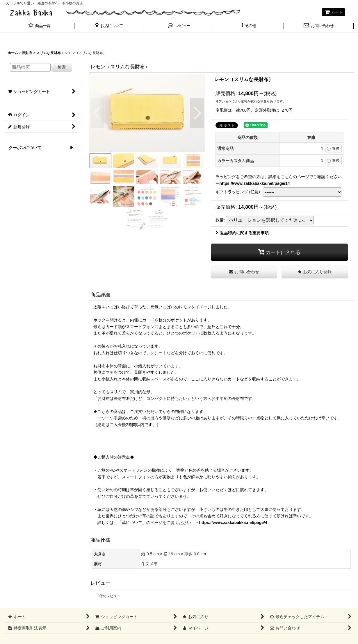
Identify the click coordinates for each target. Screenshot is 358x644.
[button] (109, 26)
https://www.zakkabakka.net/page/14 (255, 183)
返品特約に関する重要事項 (242, 233)
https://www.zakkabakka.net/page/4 (233, 523)
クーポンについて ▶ (39, 148)
